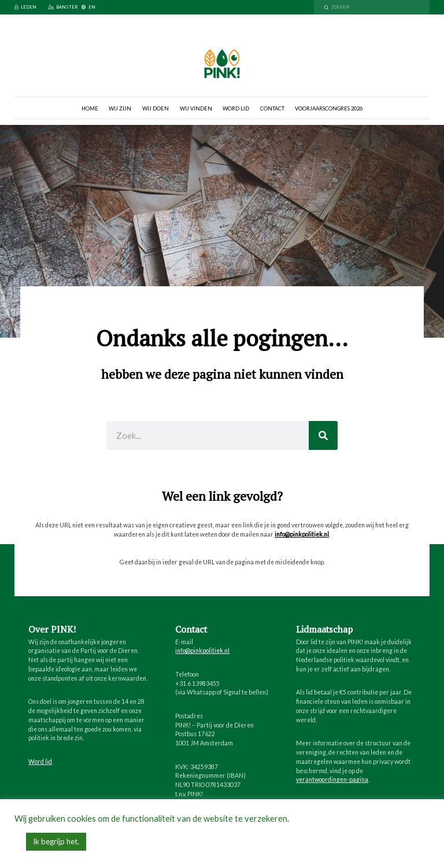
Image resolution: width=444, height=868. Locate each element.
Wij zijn (120, 108)
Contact (272, 108)
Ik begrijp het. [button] (56, 841)
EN (88, 7)
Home (90, 108)
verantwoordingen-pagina (332, 780)
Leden (25, 7)
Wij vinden (196, 108)
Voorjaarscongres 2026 (329, 108)
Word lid (236, 108)
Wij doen (156, 108)
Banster (63, 7)
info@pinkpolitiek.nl (302, 534)
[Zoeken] (323, 435)
